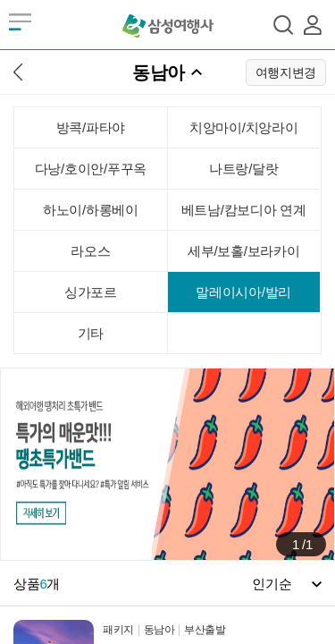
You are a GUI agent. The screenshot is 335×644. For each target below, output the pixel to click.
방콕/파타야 (91, 127)
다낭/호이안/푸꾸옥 (91, 169)
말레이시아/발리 (243, 292)
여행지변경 (286, 72)
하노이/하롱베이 (91, 210)
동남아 (159, 72)
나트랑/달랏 (243, 169)
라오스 (90, 251)
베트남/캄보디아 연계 (244, 210)
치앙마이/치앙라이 (243, 127)
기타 (91, 333)
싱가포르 (91, 292)
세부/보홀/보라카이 (243, 251)
